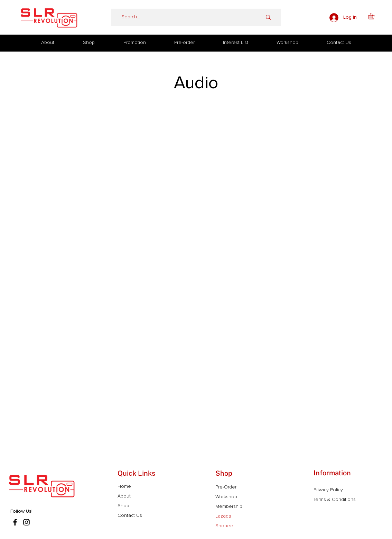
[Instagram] (26, 522)
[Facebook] (15, 522)
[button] (375, 16)
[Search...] (181, 17)
